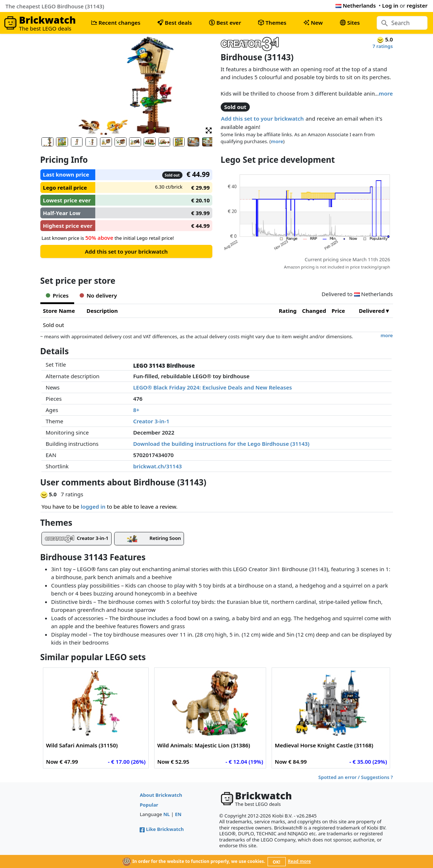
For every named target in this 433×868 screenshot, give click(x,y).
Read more (299, 861)
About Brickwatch (161, 795)
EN (178, 814)
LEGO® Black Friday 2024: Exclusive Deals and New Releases (213, 387)
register (417, 5)
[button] (209, 130)
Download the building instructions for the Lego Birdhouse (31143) (221, 444)
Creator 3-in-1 (151, 421)
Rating (288, 311)
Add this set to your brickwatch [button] (262, 118)
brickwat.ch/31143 (157, 466)
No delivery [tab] (98, 295)
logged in (93, 506)
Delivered (372, 311)
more (386, 93)
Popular (149, 805)
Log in (390, 5)
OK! (276, 862)
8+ (136, 410)
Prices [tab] (57, 295)
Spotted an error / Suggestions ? (355, 777)
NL (167, 814)
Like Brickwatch (162, 829)
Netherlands (356, 5)
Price (338, 311)
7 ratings (382, 46)
